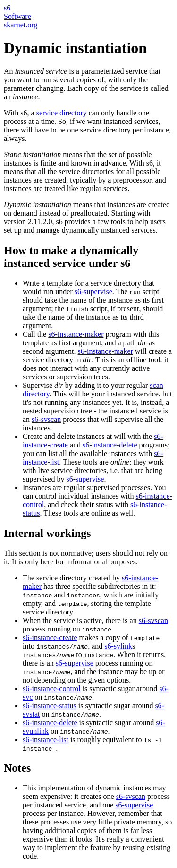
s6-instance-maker (76, 334)
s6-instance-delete (110, 445)
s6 (7, 8)
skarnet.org (21, 25)
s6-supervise (93, 292)
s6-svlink (118, 646)
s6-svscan (46, 419)
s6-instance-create (50, 637)
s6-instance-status (50, 706)
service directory (62, 113)
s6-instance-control (52, 688)
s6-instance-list (46, 740)
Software (17, 16)
